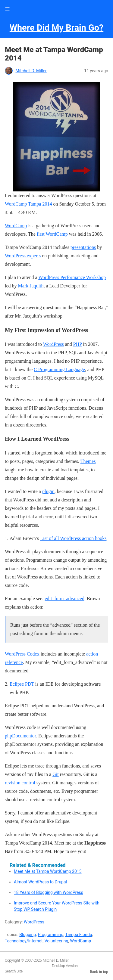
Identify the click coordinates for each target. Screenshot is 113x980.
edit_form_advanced (64, 599)
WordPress (53, 344)
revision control (20, 783)
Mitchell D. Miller (31, 71)
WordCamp (16, 226)
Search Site (14, 971)
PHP (78, 344)
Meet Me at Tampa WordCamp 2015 (48, 871)
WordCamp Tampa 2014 (28, 204)
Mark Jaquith (31, 286)
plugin (48, 491)
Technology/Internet (24, 941)
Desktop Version (65, 966)
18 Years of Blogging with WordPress (49, 892)
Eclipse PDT (22, 684)
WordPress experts (23, 256)
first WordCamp (52, 234)
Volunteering (56, 941)
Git (55, 774)
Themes (88, 461)
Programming (50, 935)
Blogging (28, 935)
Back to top (99, 972)
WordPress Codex (22, 654)
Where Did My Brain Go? (56, 28)
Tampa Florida (78, 935)
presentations (83, 247)
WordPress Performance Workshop (72, 277)
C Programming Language (59, 369)
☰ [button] (7, 9)
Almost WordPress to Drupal (40, 882)
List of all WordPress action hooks (73, 538)
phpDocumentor (20, 736)
